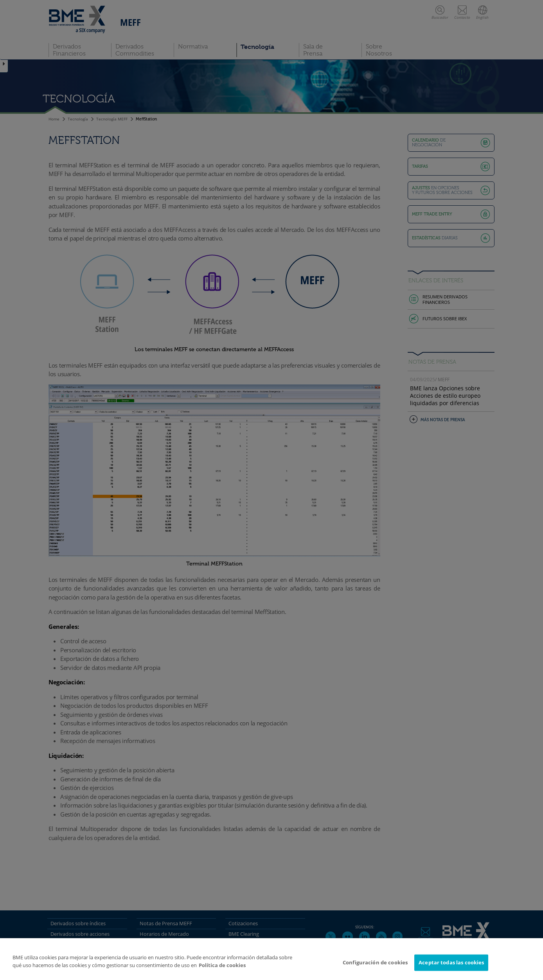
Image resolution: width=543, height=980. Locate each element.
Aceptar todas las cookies (451, 966)
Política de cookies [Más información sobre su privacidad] (222, 968)
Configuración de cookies (375, 966)
